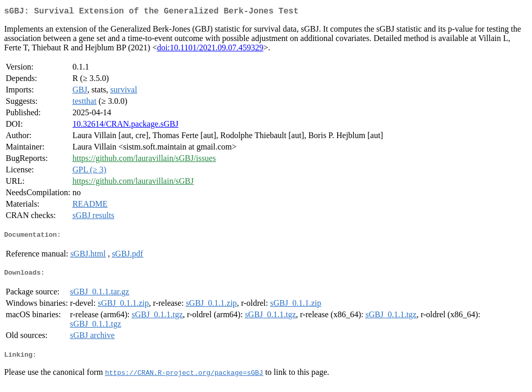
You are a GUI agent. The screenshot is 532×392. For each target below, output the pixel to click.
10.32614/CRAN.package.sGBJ (125, 126)
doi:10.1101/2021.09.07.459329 (210, 50)
